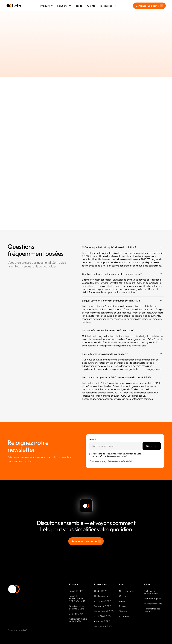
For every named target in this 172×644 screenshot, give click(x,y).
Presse (123, 606)
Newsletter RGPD (103, 626)
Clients (91, 6)
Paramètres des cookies (152, 610)
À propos (124, 601)
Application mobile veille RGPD (78, 620)
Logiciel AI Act (76, 614)
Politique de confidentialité (151, 592)
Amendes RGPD (102, 621)
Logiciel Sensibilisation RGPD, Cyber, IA (77, 599)
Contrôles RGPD (102, 616)
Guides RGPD (101, 591)
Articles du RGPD (103, 601)
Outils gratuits (101, 596)
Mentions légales (152, 599)
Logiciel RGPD (76, 591)
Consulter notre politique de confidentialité (110, 461)
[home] (14, 6)
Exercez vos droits (153, 604)
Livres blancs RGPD (104, 611)
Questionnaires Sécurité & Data (77, 607)
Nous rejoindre (126, 591)
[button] (47, 6)
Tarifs (79, 6)
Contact (123, 596)
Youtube (123, 611)
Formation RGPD (103, 606)
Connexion (125, 616)
